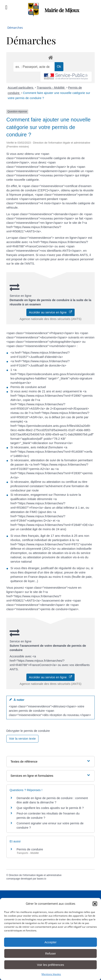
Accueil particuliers (21, 87)
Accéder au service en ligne (51, 312)
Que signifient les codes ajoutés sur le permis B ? (50, 808)
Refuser (51, 953)
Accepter (50, 942)
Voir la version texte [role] (22, 738)
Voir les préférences (51, 965)
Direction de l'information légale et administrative (35, 875)
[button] (95, 904)
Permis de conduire (30, 849)
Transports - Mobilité (51, 87)
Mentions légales (51, 974)
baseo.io (41, 879)
